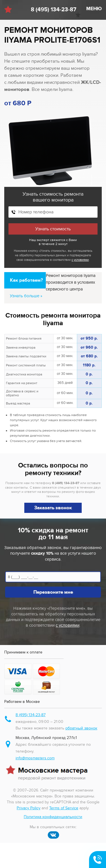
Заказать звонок (53, 508)
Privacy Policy (29, 808)
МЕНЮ (94, 9)
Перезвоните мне (53, 592)
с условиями (80, 260)
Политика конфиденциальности (53, 817)
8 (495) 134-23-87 (54, 10)
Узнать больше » (26, 296)
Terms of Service (64, 808)
